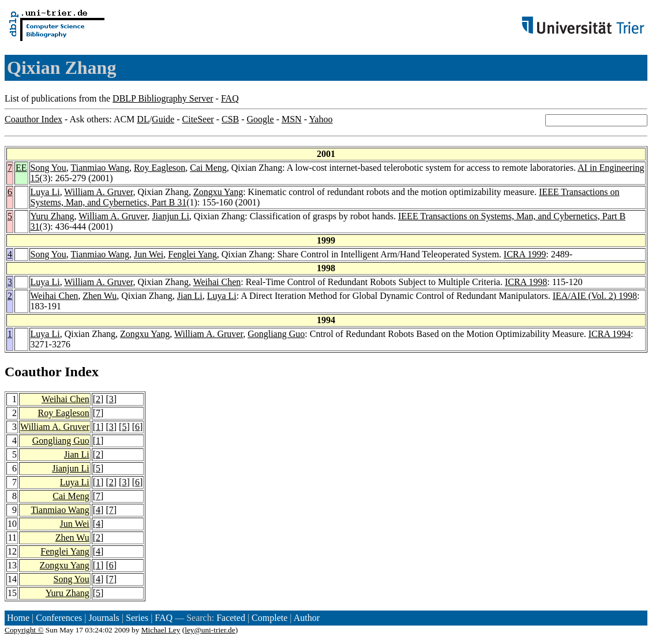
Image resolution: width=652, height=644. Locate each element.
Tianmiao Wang (100, 168)
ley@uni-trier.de (210, 630)
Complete (269, 618)
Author (307, 618)
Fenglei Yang (192, 254)
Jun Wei (149, 254)
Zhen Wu (100, 296)
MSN (292, 119)
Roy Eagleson (160, 168)
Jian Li (190, 296)
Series (137, 618)
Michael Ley (161, 630)
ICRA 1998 (526, 282)
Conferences (59, 618)
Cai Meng (208, 168)
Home (18, 618)
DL (143, 119)
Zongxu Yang (218, 192)
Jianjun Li (170, 216)
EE (21, 168)
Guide (163, 119)
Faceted (231, 618)
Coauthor (33, 372)
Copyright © (24, 630)
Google (261, 119)
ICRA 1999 (525, 254)
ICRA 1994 (610, 334)
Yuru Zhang (53, 216)
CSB (230, 119)
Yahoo (321, 119)
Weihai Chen (217, 282)
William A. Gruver (98, 192)
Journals (104, 618)
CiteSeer (198, 119)
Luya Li (45, 192)
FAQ (230, 98)
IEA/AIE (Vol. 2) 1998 (595, 296)
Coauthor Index (33, 119)
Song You (48, 168)
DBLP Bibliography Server (163, 98)
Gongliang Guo (276, 334)
